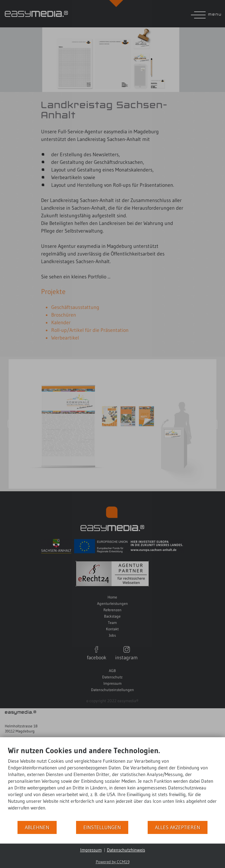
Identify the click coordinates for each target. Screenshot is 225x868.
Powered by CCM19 (113, 862)
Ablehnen (37, 827)
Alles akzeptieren (178, 827)
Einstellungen (102, 827)
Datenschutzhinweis (126, 850)
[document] (112, 783)
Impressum (91, 850)
